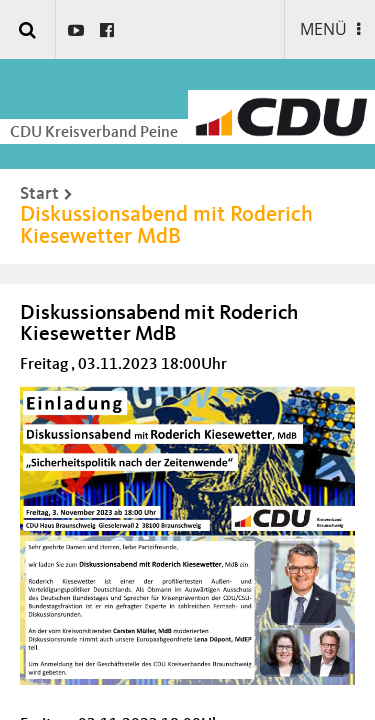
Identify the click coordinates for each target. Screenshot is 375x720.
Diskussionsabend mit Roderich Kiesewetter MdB (166, 226)
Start (39, 194)
